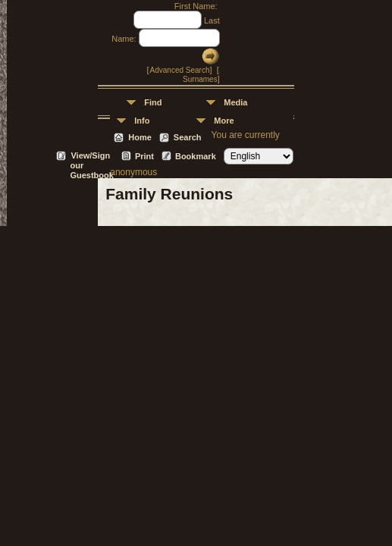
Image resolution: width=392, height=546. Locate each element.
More (224, 121)
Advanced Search (180, 70)
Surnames (200, 79)
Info (142, 121)
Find (153, 102)
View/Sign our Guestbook (91, 157)
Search (188, 137)
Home (140, 137)
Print (144, 156)
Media (235, 102)
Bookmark (196, 156)
